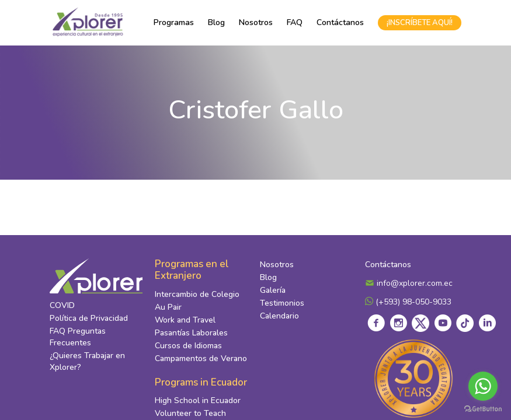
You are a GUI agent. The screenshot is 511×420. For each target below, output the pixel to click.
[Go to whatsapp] (483, 386)
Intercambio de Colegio (197, 294)
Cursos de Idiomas (188, 346)
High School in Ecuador (198, 400)
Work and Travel (185, 320)
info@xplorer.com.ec (409, 283)
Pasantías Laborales (191, 333)
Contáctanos (340, 22)
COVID (62, 305)
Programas (174, 22)
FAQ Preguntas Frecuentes (78, 337)
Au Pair (168, 307)
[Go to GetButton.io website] (483, 408)
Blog (216, 22)
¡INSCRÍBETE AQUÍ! (420, 23)
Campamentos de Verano (201, 358)
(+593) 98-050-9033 (408, 302)
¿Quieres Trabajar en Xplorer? (87, 361)
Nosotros (256, 22)
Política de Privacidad (89, 318)
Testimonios (282, 303)
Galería (273, 290)
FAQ (295, 22)
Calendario (279, 316)
